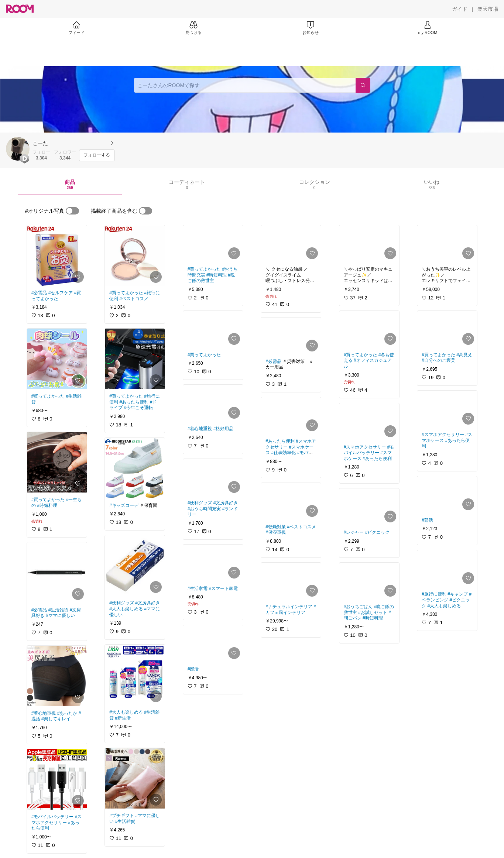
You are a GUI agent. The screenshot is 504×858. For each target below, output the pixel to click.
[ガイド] (460, 9)
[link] (57, 255)
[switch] (72, 211)
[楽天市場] (488, 9)
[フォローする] (97, 155)
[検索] (363, 85)
